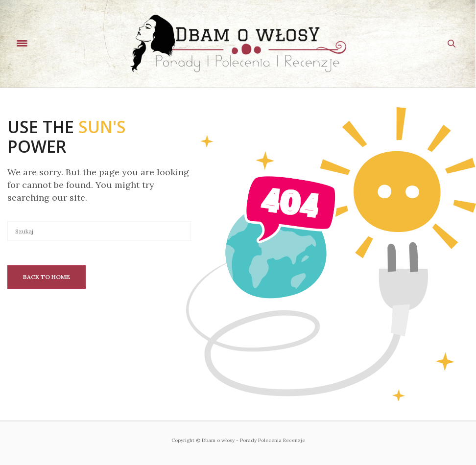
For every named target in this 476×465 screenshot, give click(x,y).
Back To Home (47, 277)
